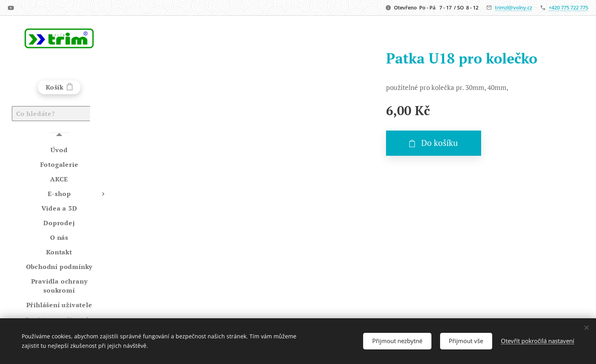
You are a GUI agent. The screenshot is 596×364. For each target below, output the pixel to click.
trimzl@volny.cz (514, 7)
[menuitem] (59, 150)
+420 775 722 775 (568, 7)
